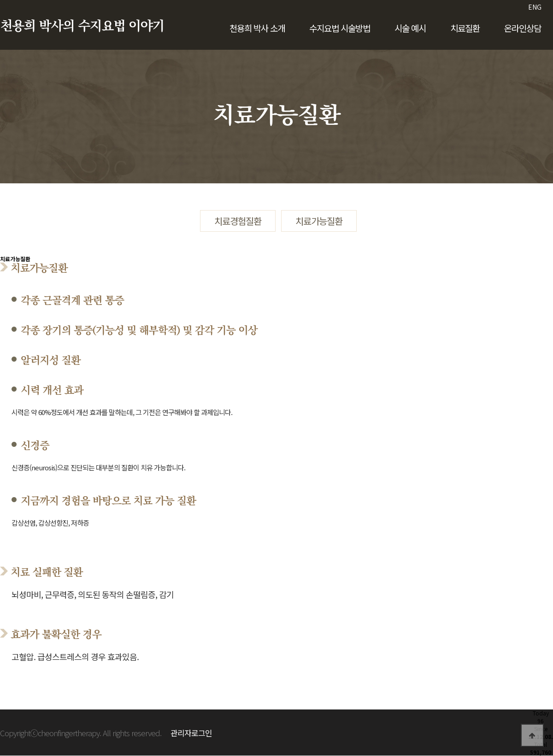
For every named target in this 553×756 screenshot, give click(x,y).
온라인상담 (523, 28)
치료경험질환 (238, 221)
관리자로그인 (191, 733)
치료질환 (465, 28)
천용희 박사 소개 (257, 28)
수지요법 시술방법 (340, 28)
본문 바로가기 (0, 0)
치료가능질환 (319, 221)
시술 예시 (410, 28)
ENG (535, 7)
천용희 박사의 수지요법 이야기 (82, 26)
